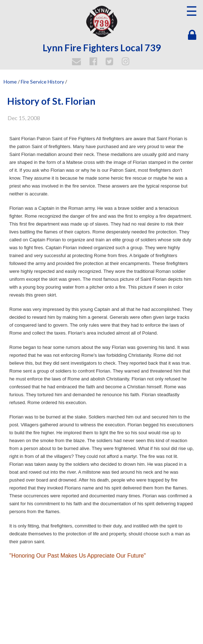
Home (10, 82)
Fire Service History (42, 82)
